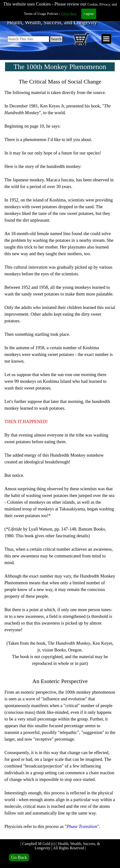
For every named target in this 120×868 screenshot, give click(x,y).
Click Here (69, 4)
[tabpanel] (60, 457)
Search (56, 39)
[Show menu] (106, 39)
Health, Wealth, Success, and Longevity (52, 22)
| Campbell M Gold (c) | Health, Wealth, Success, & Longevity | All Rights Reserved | (61, 846)
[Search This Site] (28, 39)
